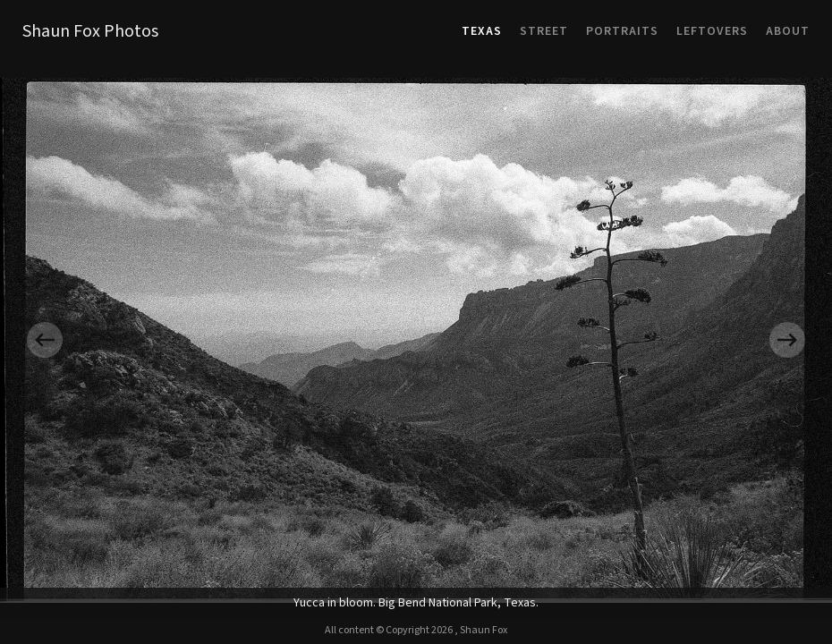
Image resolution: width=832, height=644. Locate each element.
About (788, 31)
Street (544, 31)
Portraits (622, 31)
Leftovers (712, 31)
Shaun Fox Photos (90, 31)
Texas (482, 31)
